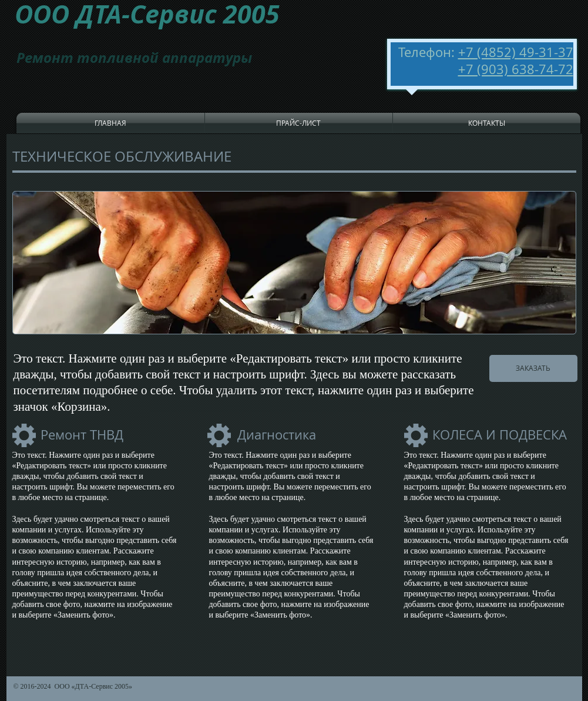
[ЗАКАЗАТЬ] (533, 368)
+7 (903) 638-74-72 (516, 69)
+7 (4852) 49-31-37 (516, 52)
